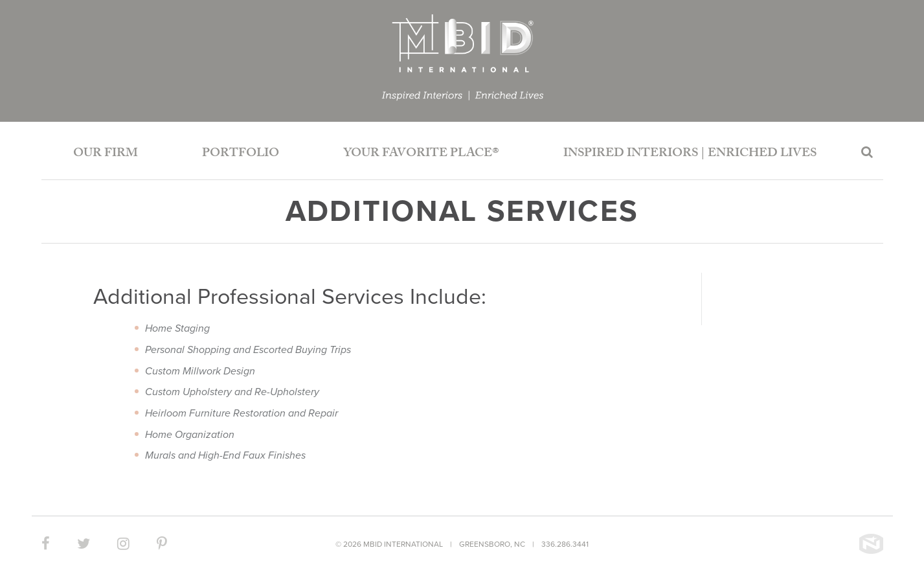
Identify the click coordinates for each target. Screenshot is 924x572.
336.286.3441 (565, 544)
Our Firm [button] (106, 154)
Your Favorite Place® (421, 154)
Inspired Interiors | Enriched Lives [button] (690, 154)
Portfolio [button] (241, 154)
